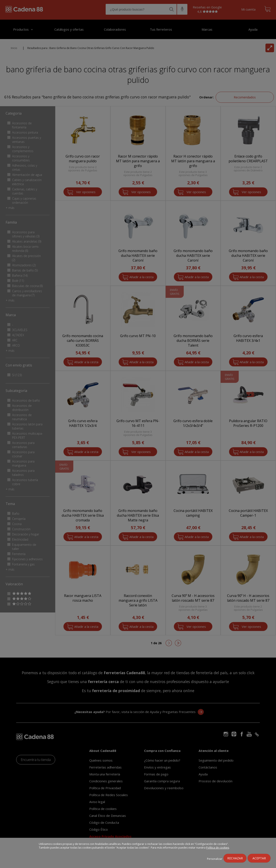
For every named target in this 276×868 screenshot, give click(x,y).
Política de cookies (218, 848)
